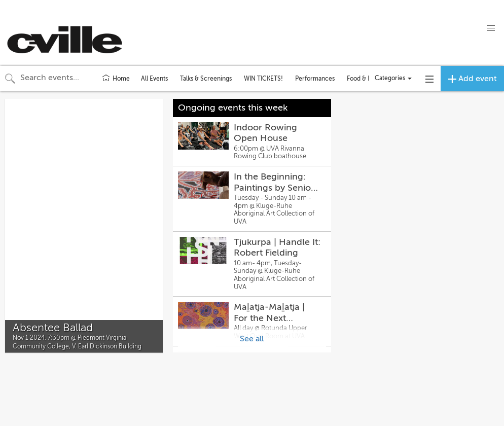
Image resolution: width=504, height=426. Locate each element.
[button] (491, 28)
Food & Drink (365, 79)
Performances (315, 79)
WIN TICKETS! (263, 79)
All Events (154, 79)
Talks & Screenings (206, 79)
